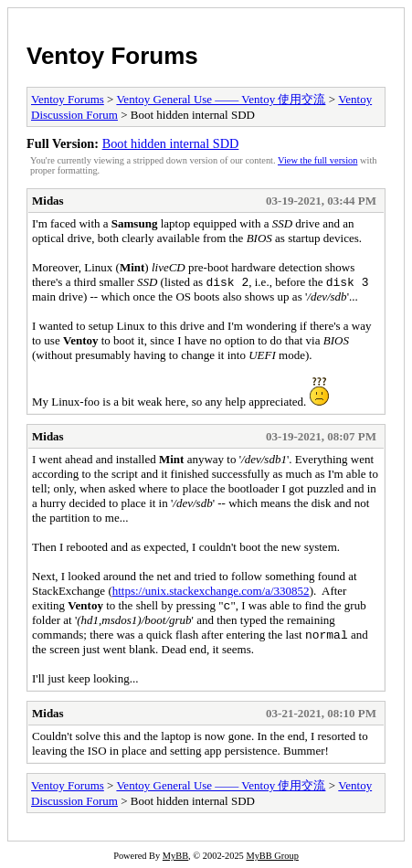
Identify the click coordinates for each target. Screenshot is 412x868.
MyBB (175, 856)
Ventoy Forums (112, 56)
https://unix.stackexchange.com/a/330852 (211, 591)
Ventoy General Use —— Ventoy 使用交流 (221, 99)
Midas (48, 201)
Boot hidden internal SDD (171, 143)
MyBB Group (272, 856)
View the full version (317, 160)
